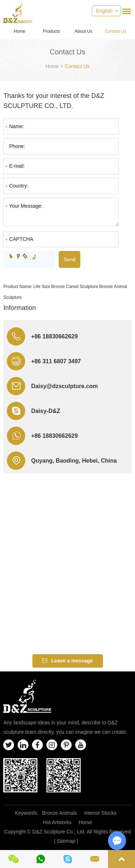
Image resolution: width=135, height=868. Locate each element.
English (104, 11)
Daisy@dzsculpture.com (64, 386)
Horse (85, 822)
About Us (83, 31)
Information (19, 308)
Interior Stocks (100, 813)
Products (51, 31)
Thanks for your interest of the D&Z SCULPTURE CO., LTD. (54, 101)
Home (19, 31)
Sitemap (66, 841)
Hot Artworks (57, 822)
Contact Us (115, 31)
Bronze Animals (60, 813)
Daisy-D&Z (46, 411)
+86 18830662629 (54, 436)
